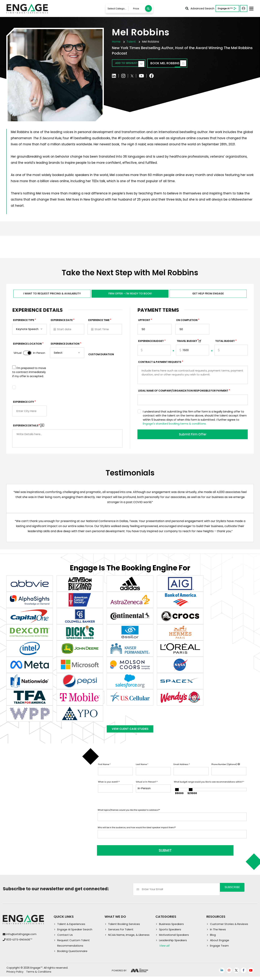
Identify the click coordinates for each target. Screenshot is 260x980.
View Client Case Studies (130, 733)
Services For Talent (121, 933)
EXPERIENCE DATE (62, 323)
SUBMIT (125, 854)
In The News (218, 933)
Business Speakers (171, 927)
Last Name (142, 770)
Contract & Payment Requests (160, 364)
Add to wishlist (133, 64)
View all (164, 949)
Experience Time (99, 323)
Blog (213, 938)
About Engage (220, 944)
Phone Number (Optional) (226, 770)
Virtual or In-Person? (147, 787)
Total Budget (225, 344)
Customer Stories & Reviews (229, 927)
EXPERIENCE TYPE (24, 323)
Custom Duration (101, 357)
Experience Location (27, 346)
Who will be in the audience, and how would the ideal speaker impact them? (137, 833)
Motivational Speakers (174, 938)
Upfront (144, 323)
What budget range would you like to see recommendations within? (209, 787)
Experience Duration (65, 346)
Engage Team (219, 949)
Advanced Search (200, 8)
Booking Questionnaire (72, 954)
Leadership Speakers (173, 944)
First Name (104, 770)
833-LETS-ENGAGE (19, 943)
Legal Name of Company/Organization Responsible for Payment (183, 393)
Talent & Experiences (71, 927)
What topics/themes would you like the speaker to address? (129, 816)
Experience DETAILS (26, 428)
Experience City (23, 404)
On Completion (187, 323)
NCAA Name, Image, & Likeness (129, 938)
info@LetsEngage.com (21, 937)
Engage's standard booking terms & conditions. (175, 426)
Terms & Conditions (39, 975)
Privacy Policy (15, 975)
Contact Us (65, 938)
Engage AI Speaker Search (75, 933)
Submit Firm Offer (193, 437)
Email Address (182, 770)
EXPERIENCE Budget (151, 344)
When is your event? (109, 787)
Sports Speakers (170, 933)
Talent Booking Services (124, 927)
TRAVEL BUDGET (188, 344)
